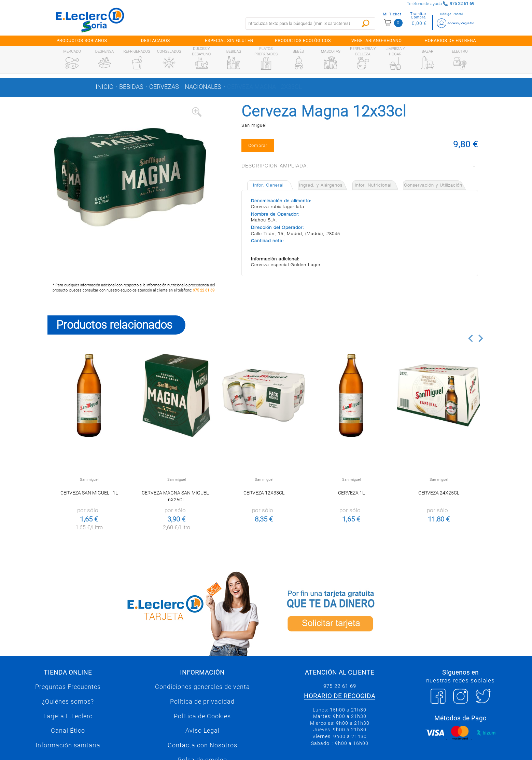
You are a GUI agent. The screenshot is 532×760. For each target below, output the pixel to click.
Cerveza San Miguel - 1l (89, 493)
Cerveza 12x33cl (264, 493)
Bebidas (131, 87)
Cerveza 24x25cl (439, 493)
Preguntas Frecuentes (68, 687)
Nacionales (203, 87)
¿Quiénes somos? (68, 702)
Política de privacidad (202, 702)
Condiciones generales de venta (202, 687)
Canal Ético (68, 731)
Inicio (104, 87)
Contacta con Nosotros (202, 745)
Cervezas (164, 87)
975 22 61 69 (204, 290)
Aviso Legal (202, 731)
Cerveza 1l (351, 493)
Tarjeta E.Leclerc (68, 716)
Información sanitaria (68, 745)
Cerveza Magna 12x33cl (264, 87)
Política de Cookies (202, 716)
